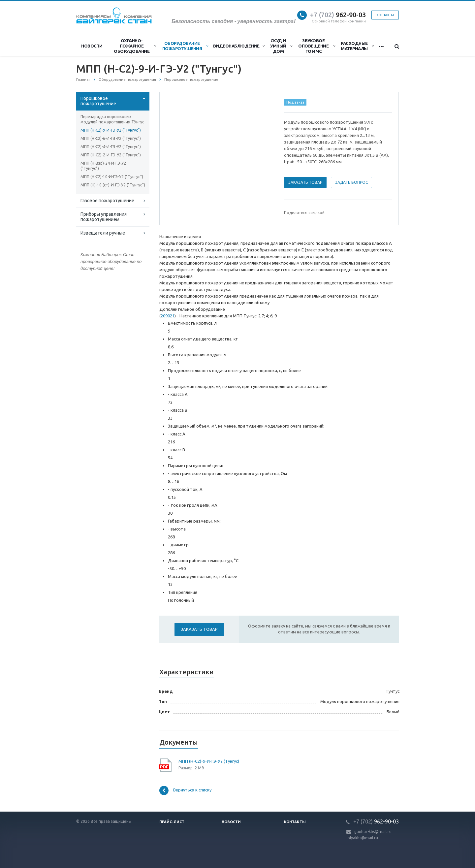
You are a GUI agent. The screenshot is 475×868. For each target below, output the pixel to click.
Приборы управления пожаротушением (104, 217)
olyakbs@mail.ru (363, 838)
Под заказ (295, 102)
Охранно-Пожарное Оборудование (135, 46)
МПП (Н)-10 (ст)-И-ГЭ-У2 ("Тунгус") (113, 185)
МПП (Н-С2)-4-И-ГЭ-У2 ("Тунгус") (111, 147)
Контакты (385, 15)
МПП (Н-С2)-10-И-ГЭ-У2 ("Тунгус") (112, 177)
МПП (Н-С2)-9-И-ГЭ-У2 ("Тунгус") (111, 130)
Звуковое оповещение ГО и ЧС (317, 46)
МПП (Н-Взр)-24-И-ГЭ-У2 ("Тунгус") (103, 166)
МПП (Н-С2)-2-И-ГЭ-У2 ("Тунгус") (111, 155)
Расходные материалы (357, 46)
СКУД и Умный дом (281, 46)
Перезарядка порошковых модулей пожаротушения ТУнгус (112, 119)
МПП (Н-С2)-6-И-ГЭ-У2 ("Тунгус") (111, 138)
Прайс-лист (172, 822)
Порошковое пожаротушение (98, 101)
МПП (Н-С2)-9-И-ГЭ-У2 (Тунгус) (209, 761)
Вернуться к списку (185, 790)
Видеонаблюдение (239, 46)
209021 (168, 316)
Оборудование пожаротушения (185, 46)
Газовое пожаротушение (107, 201)
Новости (92, 46)
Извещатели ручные (103, 233)
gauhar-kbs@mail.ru (373, 832)
